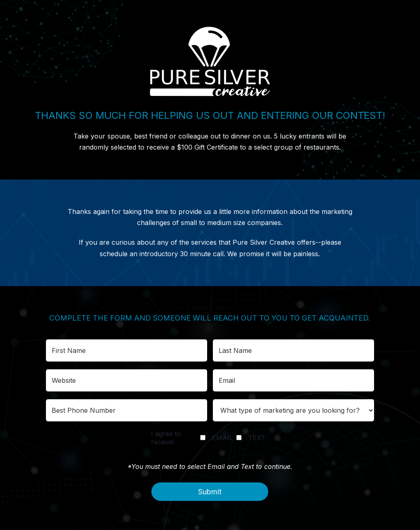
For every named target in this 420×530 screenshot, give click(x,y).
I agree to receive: (166, 438)
